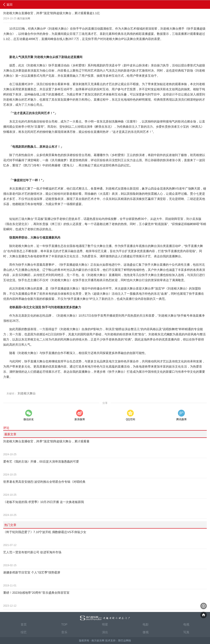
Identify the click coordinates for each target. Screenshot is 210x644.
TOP (64, 624)
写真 (186, 632)
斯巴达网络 (125, 641)
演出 (105, 632)
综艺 (24, 632)
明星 (105, 624)
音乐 (64, 632)
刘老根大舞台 (27, 393)
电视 (186, 624)
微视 (146, 632)
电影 (146, 624)
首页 (24, 624)
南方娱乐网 (24, 18)
